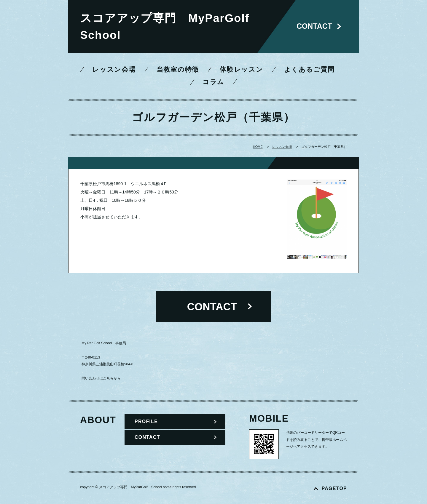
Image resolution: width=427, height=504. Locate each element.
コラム (213, 82)
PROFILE (146, 421)
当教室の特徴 (178, 70)
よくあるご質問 (309, 70)
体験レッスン (242, 70)
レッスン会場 (114, 70)
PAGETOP (334, 488)
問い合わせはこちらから (101, 378)
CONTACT (147, 437)
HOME (258, 147)
